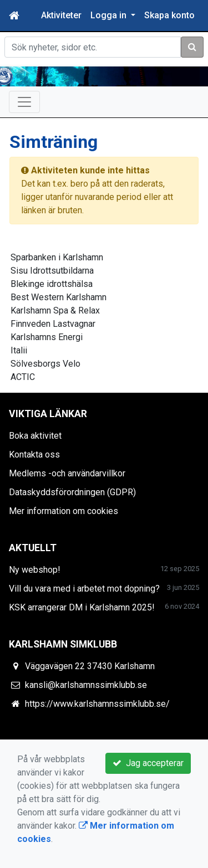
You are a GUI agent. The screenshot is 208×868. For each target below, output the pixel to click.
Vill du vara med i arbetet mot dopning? (84, 589)
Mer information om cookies (64, 511)
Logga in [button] (110, 15)
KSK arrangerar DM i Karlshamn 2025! (82, 607)
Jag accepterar (148, 763)
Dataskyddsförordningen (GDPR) (72, 492)
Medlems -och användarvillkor (67, 473)
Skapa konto (169, 15)
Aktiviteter (61, 15)
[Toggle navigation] (24, 102)
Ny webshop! (35, 570)
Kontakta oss (34, 454)
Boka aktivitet (35, 436)
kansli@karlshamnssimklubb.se (86, 685)
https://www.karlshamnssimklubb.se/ (97, 704)
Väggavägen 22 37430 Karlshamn (90, 666)
